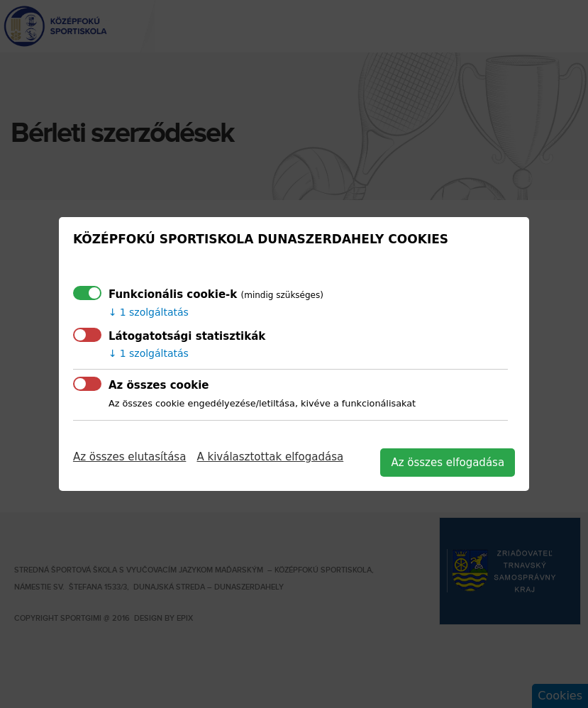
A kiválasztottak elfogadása (270, 457)
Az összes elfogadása (448, 463)
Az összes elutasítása (129, 457)
